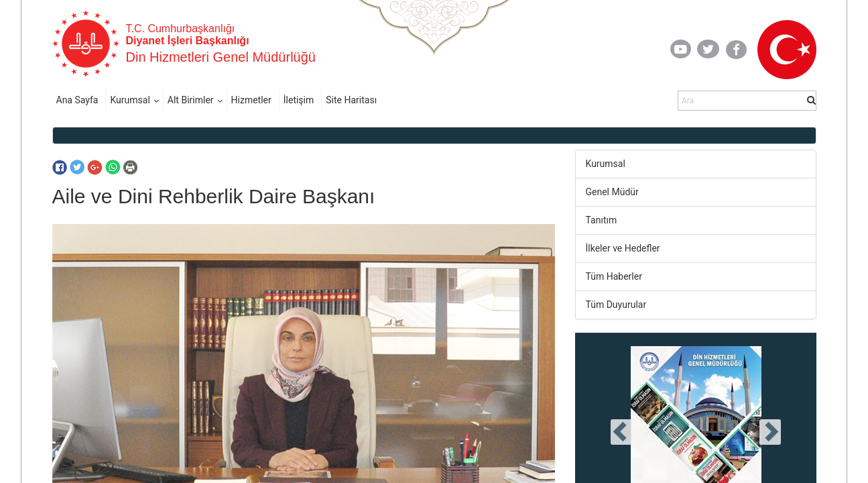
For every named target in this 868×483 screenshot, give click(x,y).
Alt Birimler (191, 100)
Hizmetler (251, 100)
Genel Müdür (612, 192)
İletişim (299, 100)
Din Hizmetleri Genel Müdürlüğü (221, 57)
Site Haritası (351, 100)
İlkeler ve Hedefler (623, 248)
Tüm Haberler (614, 276)
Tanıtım (602, 220)
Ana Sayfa (77, 100)
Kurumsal (130, 100)
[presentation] (621, 432)
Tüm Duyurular (616, 305)
